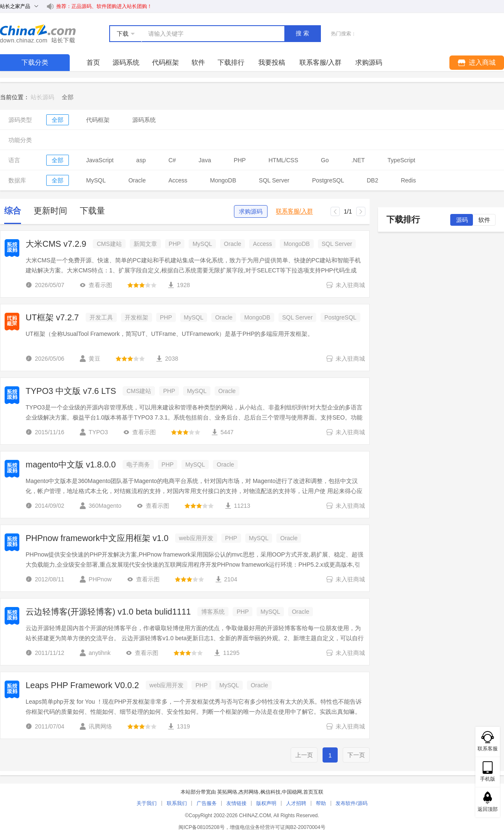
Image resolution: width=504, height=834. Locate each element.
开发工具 (101, 317)
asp (141, 160)
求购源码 (251, 211)
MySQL (96, 180)
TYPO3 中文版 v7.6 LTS (71, 391)
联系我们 (177, 803)
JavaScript (100, 160)
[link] (68, 97)
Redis (408, 180)
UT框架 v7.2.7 (52, 317)
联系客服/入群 (294, 211)
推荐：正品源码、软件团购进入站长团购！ (104, 6)
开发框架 (136, 317)
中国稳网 (292, 792)
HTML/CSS (283, 160)
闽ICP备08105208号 (201, 827)
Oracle (137, 180)
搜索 (303, 33)
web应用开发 (196, 538)
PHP (240, 160)
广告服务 (207, 803)
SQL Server (274, 180)
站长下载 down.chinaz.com (38, 34)
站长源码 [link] (42, 97)
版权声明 (266, 803)
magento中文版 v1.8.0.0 (71, 465)
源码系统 (126, 62)
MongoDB (223, 180)
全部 (58, 120)
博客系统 (213, 612)
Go (325, 160)
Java (205, 160)
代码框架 (165, 62)
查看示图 (96, 285)
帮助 (321, 803)
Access (178, 180)
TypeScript (402, 160)
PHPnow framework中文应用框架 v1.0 (97, 538)
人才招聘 (296, 803)
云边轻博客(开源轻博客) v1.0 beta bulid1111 (108, 612)
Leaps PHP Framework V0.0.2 (82, 685)
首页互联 (313, 792)
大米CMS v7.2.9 (56, 244)
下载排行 (231, 62)
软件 (198, 62)
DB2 (372, 180)
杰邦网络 (249, 792)
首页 (93, 62)
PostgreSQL (328, 180)
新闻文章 (145, 244)
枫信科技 (270, 792)
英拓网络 (227, 792)
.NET (358, 160)
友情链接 (236, 803)
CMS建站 (109, 244)
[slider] (142, 285)
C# (172, 160)
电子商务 (138, 465)
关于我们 (147, 803)
